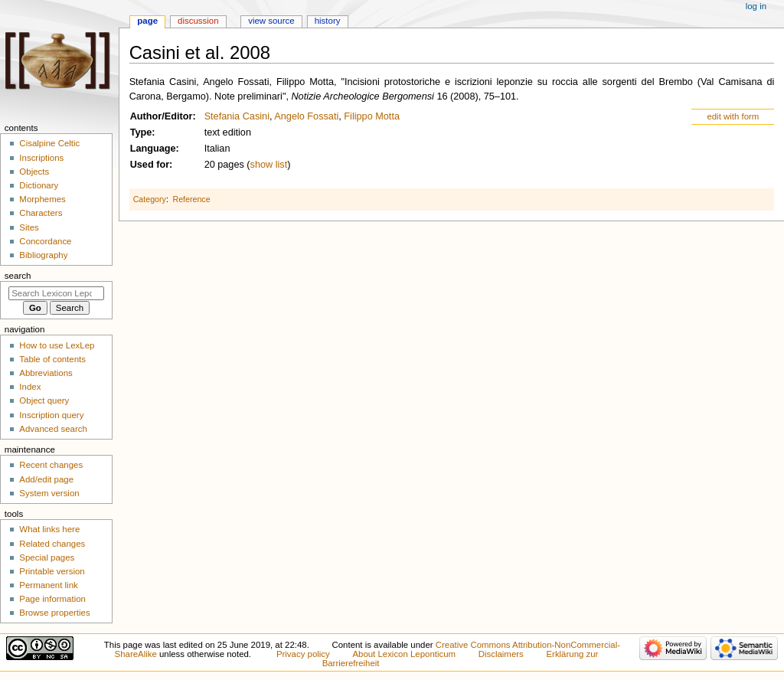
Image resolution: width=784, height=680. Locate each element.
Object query (44, 400)
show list (269, 165)
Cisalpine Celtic (49, 143)
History (328, 21)
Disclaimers (501, 654)
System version (49, 493)
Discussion (198, 21)
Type (141, 132)
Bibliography (43, 255)
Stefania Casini (237, 116)
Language (153, 149)
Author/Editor (162, 116)
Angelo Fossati (306, 116)
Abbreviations (46, 373)
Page (147, 21)
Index (30, 387)
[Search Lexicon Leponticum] (56, 293)
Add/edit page (46, 479)
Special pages (47, 557)
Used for (150, 165)
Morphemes (42, 199)
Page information (52, 599)
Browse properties (54, 613)
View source (271, 21)
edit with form (733, 116)
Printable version (52, 571)
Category (150, 199)
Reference (191, 199)
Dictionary (39, 185)
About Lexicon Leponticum (404, 654)
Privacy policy (303, 654)
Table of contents (52, 359)
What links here (49, 529)
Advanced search (53, 429)
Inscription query (51, 415)
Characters (41, 213)
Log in (756, 6)
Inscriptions (41, 158)
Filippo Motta (372, 116)
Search (18, 276)
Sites (29, 227)
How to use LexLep (57, 345)
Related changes (52, 544)
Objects (34, 172)
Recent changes (51, 465)
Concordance (45, 241)
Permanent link (48, 585)
